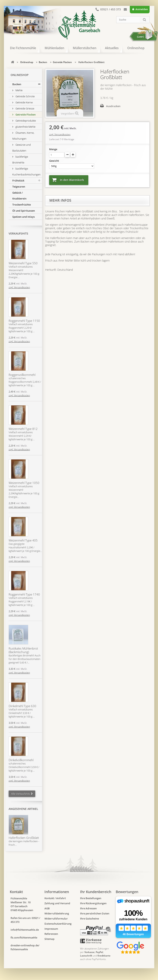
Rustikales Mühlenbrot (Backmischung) (23, 650)
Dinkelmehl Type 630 (22, 706)
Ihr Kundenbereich (96, 892)
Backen (17, 84)
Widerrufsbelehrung (57, 913)
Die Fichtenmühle (23, 48)
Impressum (51, 929)
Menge (53, 149)
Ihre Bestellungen (91, 898)
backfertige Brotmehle (20, 160)
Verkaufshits (18, 233)
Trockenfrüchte (22, 205)
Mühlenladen (54, 48)
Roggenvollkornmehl (22, 375)
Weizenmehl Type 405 (23, 540)
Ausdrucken (113, 106)
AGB (47, 908)
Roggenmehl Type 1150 (24, 321)
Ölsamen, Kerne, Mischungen (23, 136)
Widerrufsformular (56, 919)
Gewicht (54, 161)
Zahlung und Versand (57, 903)
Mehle (19, 90)
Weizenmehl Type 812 (23, 429)
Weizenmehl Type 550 (23, 263)
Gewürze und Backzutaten (22, 148)
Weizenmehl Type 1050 (24, 483)
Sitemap (49, 939)
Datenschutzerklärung (58, 924)
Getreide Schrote (25, 96)
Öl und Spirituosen (24, 211)
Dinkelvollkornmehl (21, 760)
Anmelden (141, 9)
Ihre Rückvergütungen (93, 903)
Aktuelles (112, 48)
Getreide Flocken (25, 115)
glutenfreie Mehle (25, 127)
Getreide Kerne (24, 102)
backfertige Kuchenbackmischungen (26, 171)
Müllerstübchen (85, 48)
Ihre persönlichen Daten (95, 913)
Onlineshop (136, 48)
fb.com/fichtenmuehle (24, 938)
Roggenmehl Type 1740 (24, 594)
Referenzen (51, 934)
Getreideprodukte (25, 121)
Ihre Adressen (88, 908)
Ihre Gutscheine (89, 919)
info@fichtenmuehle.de (25, 930)
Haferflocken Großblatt (24, 838)
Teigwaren (19, 187)
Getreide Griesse (25, 108)
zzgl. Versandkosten (19, 287)
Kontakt (125, 10)
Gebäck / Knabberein (19, 196)
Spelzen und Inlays (23, 217)
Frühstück (18, 180)
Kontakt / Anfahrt (55, 898)
